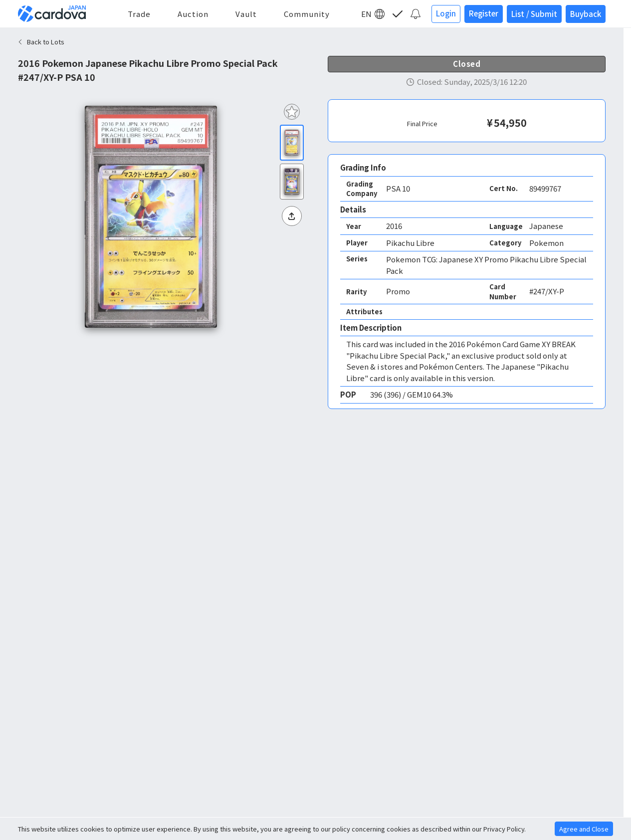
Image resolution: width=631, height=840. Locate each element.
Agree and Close (584, 829)
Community (307, 14)
